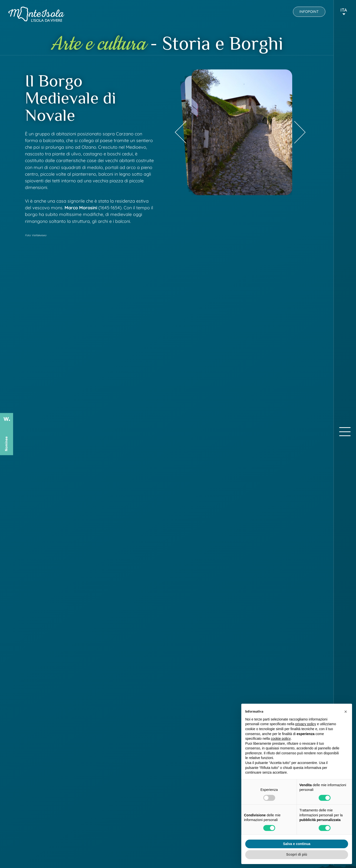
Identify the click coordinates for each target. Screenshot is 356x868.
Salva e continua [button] (297, 844)
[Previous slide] (181, 132)
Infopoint (309, 11)
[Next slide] (300, 132)
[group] (242, 132)
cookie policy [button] (281, 739)
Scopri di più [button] (297, 854)
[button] (344, 12)
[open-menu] (345, 432)
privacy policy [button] (306, 724)
